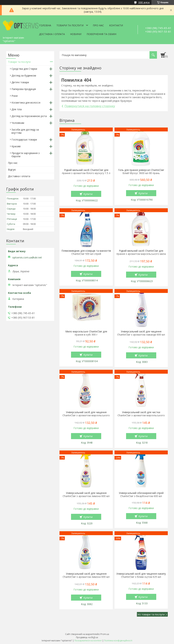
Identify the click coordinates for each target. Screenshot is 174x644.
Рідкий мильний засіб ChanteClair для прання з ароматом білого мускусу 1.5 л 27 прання (86, 173)
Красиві (16, 146)
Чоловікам (18, 123)
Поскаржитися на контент (88, 641)
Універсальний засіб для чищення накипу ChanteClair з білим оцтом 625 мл (141, 575)
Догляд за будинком (24, 75)
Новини (76, 34)
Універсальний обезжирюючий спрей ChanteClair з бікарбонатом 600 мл (141, 495)
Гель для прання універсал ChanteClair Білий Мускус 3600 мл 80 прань (141, 172)
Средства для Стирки (24, 69)
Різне (15, 96)
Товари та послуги (70, 25)
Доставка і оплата (52, 34)
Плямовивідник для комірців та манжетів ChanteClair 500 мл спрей (86, 252)
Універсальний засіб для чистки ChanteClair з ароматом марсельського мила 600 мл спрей (141, 415)
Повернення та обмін (101, 34)
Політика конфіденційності (118, 641)
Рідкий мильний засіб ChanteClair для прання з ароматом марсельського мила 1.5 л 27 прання (141, 254)
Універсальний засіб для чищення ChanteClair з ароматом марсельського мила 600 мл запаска (86, 415)
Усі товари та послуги (151, 614)
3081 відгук (144, 2)
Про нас (98, 25)
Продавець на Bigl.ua (87, 637)
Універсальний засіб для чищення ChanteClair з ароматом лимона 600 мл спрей (86, 496)
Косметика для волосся (26, 103)
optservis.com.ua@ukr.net (27, 258)
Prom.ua (105, 634)
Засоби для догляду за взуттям (25, 131)
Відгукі (12, 170)
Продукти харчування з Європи (26, 155)
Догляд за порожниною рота (29, 116)
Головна (45, 25)
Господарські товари (24, 140)
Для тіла (17, 109)
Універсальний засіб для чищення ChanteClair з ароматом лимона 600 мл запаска (86, 577)
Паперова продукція (24, 89)
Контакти (116, 25)
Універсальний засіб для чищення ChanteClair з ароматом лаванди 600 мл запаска (141, 335)
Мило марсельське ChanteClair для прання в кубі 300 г (86, 333)
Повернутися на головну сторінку (90, 106)
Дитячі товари (20, 82)
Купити (88, 194)
